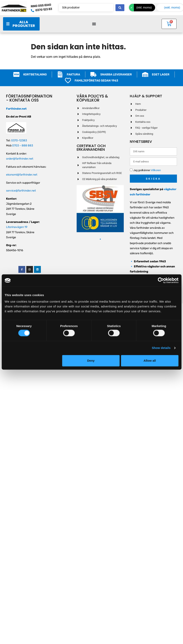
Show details (161, 348)
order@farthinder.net (20, 159)
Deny (91, 361)
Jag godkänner (147, 170)
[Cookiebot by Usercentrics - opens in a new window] (161, 280)
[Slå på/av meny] (94, 24)
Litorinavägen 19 (17, 227)
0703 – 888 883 (23, 146)
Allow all (150, 361)
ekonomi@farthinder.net (22, 175)
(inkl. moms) (144, 7)
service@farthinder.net (21, 191)
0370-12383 (19, 140)
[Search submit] (120, 8)
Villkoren (156, 170)
